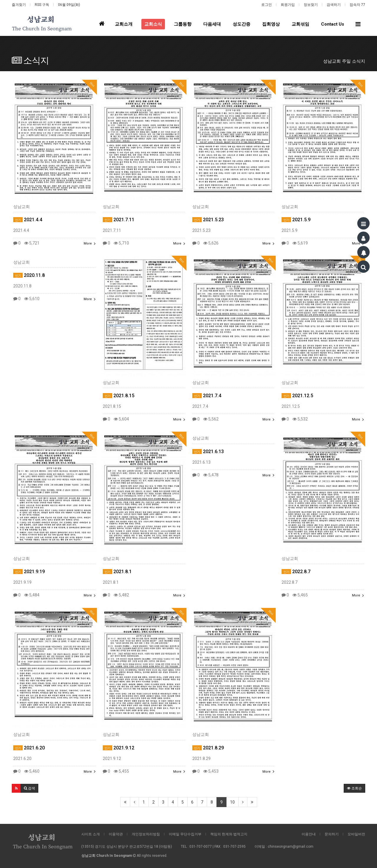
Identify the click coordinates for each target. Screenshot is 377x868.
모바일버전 (356, 834)
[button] (16, 788)
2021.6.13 (208, 452)
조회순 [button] (354, 788)
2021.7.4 (207, 396)
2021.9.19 (29, 572)
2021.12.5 (297, 396)
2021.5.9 (296, 220)
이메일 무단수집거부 (185, 834)
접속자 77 (357, 5)
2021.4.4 (28, 220)
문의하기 (332, 834)
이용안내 (309, 834)
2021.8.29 (208, 748)
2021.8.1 (117, 572)
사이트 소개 (91, 834)
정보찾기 (311, 5)
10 (232, 802)
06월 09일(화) (69, 5)
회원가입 (288, 5)
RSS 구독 (42, 5)
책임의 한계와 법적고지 (229, 834)
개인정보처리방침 (146, 834)
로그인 (267, 5)
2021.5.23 (208, 220)
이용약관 (116, 834)
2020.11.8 (29, 275)
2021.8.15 (119, 396)
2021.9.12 (119, 748)
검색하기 (334, 5)
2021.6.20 (29, 748)
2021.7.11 (119, 220)
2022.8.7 (296, 572)
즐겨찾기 (19, 5)
